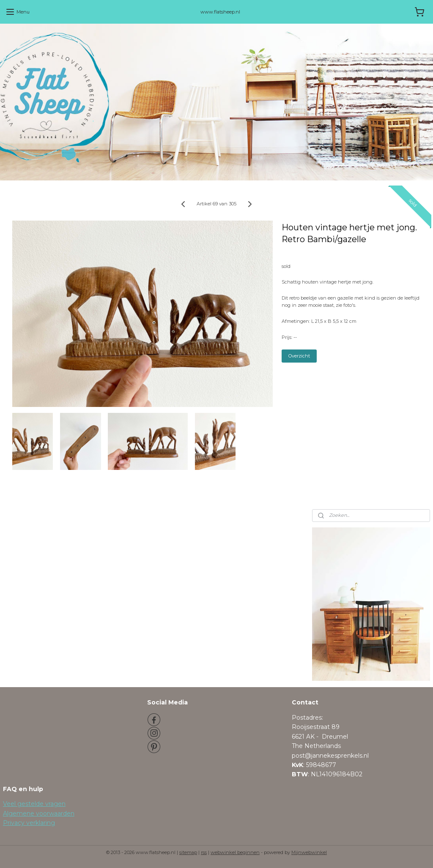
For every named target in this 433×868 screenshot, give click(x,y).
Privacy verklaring (29, 823)
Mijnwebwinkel (309, 852)
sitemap (188, 852)
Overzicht (299, 356)
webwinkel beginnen (235, 852)
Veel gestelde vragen (34, 804)
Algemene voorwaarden (39, 813)
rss (204, 852)
